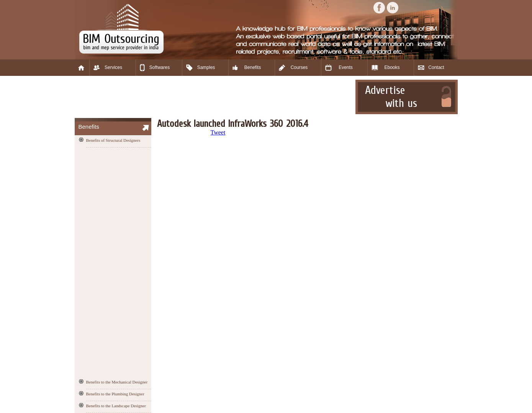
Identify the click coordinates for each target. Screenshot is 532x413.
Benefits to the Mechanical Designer (117, 382)
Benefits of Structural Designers (113, 140)
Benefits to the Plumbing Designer (115, 394)
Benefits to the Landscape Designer (116, 406)
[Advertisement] (214, 97)
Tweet (218, 132)
